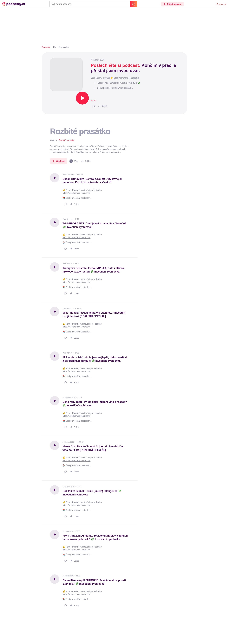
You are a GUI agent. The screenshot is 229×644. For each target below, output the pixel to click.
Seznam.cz (222, 4)
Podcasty (46, 47)
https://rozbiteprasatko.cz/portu (76, 193)
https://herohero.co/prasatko (126, 78)
